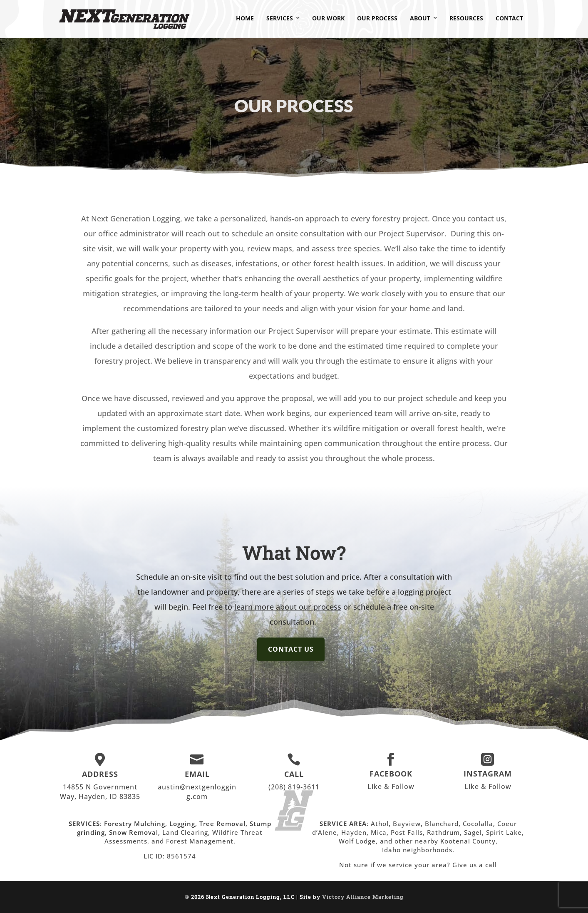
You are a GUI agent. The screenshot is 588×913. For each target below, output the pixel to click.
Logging (182, 824)
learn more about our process (288, 607)
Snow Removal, (136, 832)
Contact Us (291, 649)
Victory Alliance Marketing (363, 897)
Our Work (328, 18)
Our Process (377, 18)
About (420, 18)
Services (280, 18)
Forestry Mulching (135, 824)
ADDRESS (100, 774)
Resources (466, 18)
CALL (294, 774)
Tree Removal (222, 824)
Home (245, 18)
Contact (509, 18)
